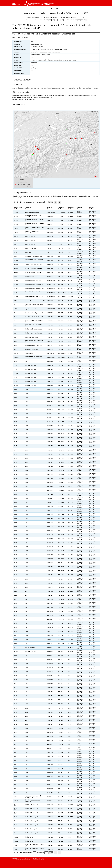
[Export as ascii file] (60, 202)
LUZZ (16, 309)
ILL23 (16, 317)
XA (53, 20)
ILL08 (16, 809)
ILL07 (16, 817)
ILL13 (16, 341)
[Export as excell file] (56, 202)
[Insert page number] (34, 202)
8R (53, 17)
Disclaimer (36, 859)
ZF (79, 20)
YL (65, 20)
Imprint (42, 859)
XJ (72, 17)
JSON (31, 99)
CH (39, 17)
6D (50, 20)
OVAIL (16, 305)
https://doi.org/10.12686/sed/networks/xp (40, 97)
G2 (67, 17)
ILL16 (16, 329)
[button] (16, 4)
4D (44, 17)
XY (75, 17)
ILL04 (16, 805)
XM (59, 20)
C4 (64, 17)
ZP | (82, 20)
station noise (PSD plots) (22, 80)
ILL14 (16, 337)
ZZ (83, 17)
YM (68, 20)
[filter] (16, 209)
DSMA (16, 353)
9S (61, 17)
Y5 (71, 20)
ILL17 (16, 325)
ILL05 (16, 825)
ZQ (85, 20)
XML (34, 99)
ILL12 (16, 345)
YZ (81, 17)
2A (42, 20)
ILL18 (16, 321)
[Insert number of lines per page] (46, 202)
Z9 (76, 20)
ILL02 (16, 821)
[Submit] (51, 202)
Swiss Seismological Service (24, 859)
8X (56, 17)
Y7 (78, 17)
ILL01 (16, 829)
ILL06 (16, 813)
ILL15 (16, 333)
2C (47, 20)
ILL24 (16, 313)
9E (59, 17)
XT (62, 20)
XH (56, 20)
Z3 (74, 20)
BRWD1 (16, 357)
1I (42, 17)
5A (47, 17)
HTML (27, 99)
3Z (44, 20)
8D (50, 17)
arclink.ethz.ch (50, 88)
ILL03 (16, 833)
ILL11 (16, 349)
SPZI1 (16, 301)
